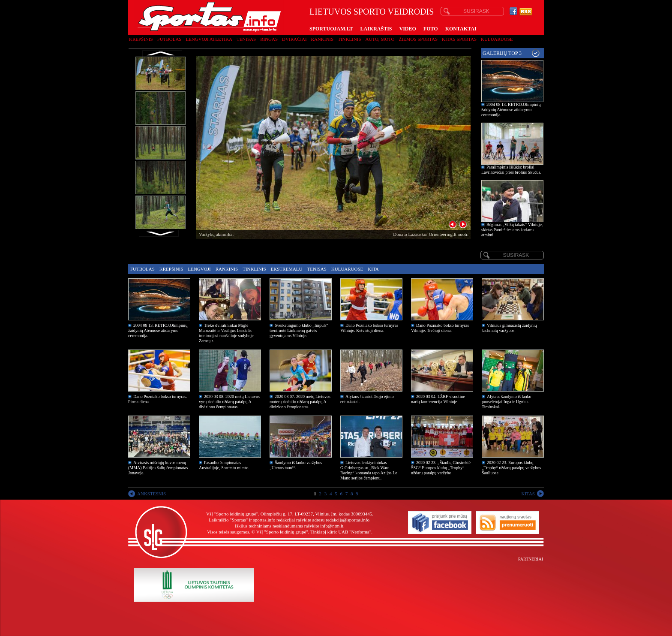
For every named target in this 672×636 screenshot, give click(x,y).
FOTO (431, 29)
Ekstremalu (287, 269)
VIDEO (408, 29)
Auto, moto (380, 39)
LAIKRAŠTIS (376, 29)
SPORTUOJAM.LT (331, 29)
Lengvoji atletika (209, 39)
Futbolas (169, 39)
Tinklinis (349, 39)
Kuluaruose (497, 39)
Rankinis (322, 39)
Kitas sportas (459, 39)
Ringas (269, 39)
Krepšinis (141, 39)
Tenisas (246, 39)
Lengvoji (199, 269)
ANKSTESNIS (151, 494)
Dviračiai (294, 39)
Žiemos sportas (418, 39)
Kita (373, 269)
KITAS (528, 494)
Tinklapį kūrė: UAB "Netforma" (341, 532)
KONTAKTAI (461, 29)
